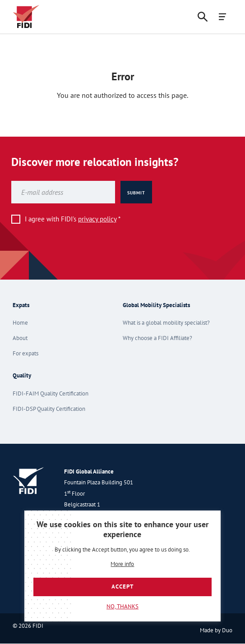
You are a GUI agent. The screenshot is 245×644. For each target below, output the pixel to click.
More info (122, 564)
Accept (122, 586)
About (20, 338)
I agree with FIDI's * (73, 219)
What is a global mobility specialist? (166, 323)
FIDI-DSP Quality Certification (49, 409)
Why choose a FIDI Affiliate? (157, 338)
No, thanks (122, 606)
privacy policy (97, 219)
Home (20, 323)
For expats (25, 353)
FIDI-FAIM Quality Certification (51, 393)
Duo (227, 630)
